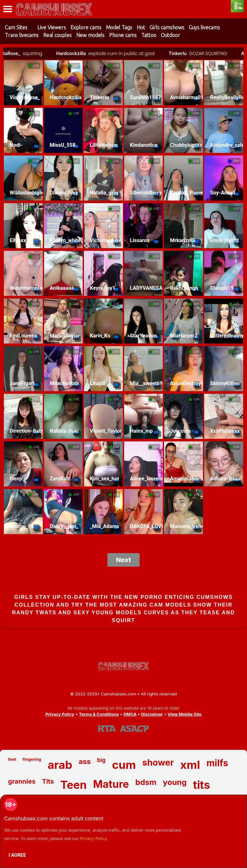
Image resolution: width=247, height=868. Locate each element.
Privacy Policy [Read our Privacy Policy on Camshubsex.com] (60, 714)
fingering (32, 759)
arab (60, 765)
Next (124, 560)
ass (85, 761)
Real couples (57, 35)
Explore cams (86, 27)
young (175, 782)
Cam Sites (16, 27)
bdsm (146, 782)
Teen (74, 785)
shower (158, 763)
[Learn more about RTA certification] (107, 729)
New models (90, 35)
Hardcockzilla (75, 53)
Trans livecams (22, 35)
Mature (111, 784)
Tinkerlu (181, 53)
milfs (217, 763)
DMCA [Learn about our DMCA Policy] (130, 714)
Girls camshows (167, 27)
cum (124, 765)
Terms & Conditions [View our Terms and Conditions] (99, 714)
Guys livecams (204, 27)
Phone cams (123, 35)
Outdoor (170, 35)
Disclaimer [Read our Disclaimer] (152, 714)
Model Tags (119, 27)
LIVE (36, 66)
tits (201, 785)
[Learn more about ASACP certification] (134, 729)
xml (190, 765)
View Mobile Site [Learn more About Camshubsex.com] (185, 714)
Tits (48, 781)
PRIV (236, 161)
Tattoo (149, 35)
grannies (22, 781)
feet (12, 759)
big (101, 760)
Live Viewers (52, 27)
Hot (141, 27)
